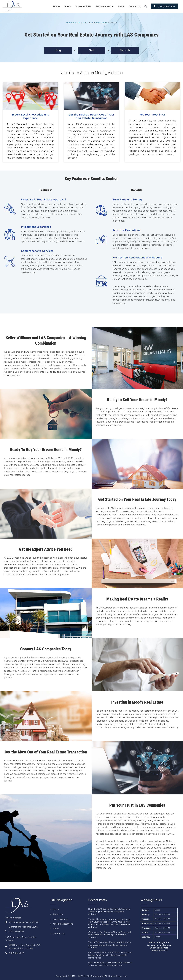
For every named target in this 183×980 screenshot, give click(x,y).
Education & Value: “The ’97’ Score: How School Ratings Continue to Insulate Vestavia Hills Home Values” (110, 955)
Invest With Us (83, 6)
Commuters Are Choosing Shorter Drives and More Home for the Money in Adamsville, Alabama (109, 935)
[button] (146, 6)
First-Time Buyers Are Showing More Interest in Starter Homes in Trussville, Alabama (110, 964)
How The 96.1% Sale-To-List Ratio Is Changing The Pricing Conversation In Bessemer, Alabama (109, 912)
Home (56, 6)
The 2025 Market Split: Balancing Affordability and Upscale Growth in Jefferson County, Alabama (110, 945)
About (68, 6)
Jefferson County (99, 22)
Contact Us (135, 6)
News (121, 6)
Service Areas (105, 6)
